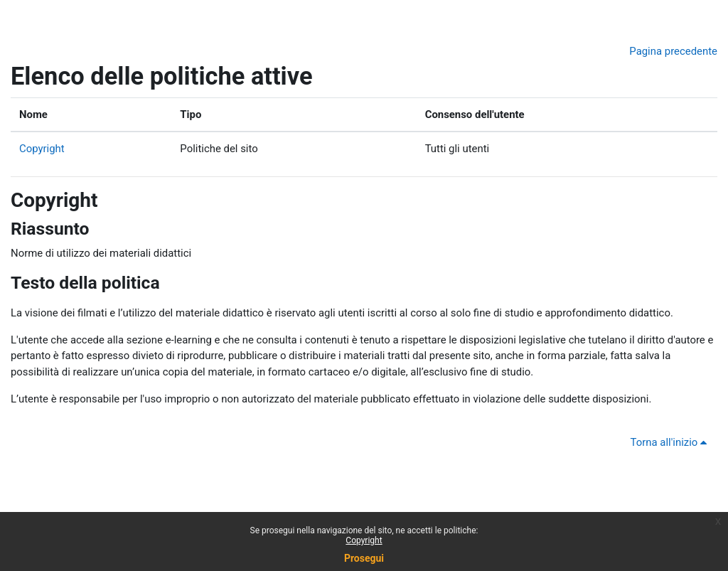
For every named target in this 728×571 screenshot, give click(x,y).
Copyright (42, 149)
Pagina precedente (673, 51)
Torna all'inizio (671, 442)
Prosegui (364, 558)
